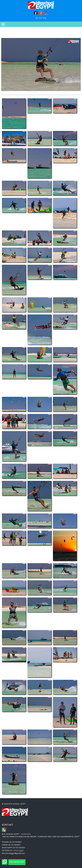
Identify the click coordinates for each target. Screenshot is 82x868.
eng (45, 18)
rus (40, 18)
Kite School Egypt (16, 850)
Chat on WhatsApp (17, 862)
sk (37, 18)
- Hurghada (16, 834)
